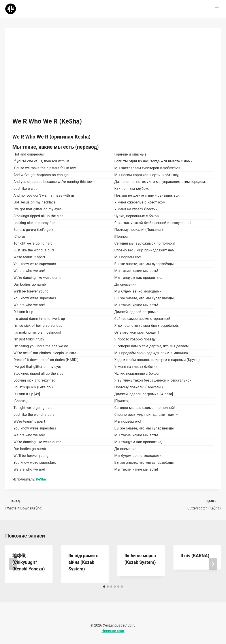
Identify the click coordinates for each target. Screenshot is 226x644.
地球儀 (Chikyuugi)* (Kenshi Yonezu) (29, 562)
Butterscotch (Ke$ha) (169, 504)
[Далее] (213, 564)
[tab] (104, 587)
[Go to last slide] (13, 564)
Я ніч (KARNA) (195, 556)
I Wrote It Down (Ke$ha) (57, 504)
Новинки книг (113, 631)
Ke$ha (41, 479)
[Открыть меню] (217, 9)
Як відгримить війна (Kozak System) (83, 562)
